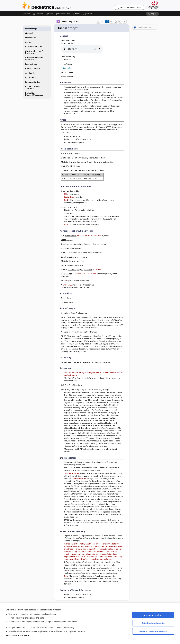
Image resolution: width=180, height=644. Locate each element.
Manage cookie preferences (153, 631)
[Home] (26, 14)
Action (28, 38)
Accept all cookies (153, 615)
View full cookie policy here (17, 635)
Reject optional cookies (153, 623)
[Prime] (63, 14)
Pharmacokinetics (34, 42)
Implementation (33, 77)
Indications (30, 33)
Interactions (31, 59)
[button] (88, 14)
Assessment (31, 73)
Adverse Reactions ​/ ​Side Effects (34, 54)
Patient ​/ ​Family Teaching (33, 83)
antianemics (66, 68)
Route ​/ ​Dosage (32, 64)
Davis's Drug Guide (67, 22)
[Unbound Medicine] (153, 5)
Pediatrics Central (56, 6)
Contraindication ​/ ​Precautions (34, 48)
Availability (30, 68)
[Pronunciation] (82, 49)
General (29, 29)
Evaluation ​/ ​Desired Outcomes (34, 89)
